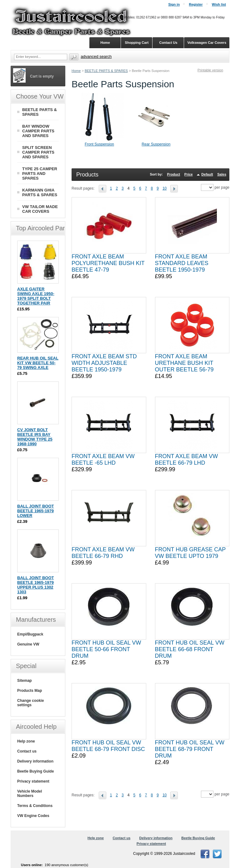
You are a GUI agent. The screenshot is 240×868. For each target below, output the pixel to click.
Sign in (174, 4)
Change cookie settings (30, 703)
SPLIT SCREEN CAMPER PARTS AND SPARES (38, 152)
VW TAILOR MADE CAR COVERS (40, 209)
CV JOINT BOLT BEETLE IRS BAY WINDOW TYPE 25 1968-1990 (35, 437)
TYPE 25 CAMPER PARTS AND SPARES (40, 174)
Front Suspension (99, 144)
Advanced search (96, 56)
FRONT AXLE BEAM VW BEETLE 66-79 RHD (103, 553)
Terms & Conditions (35, 806)
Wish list (219, 4)
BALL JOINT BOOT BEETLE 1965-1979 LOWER (35, 511)
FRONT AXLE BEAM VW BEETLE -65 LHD (103, 460)
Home (76, 71)
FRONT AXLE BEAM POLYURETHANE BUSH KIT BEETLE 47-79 (108, 263)
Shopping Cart (137, 43)
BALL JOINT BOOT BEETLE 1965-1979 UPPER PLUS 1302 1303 (35, 585)
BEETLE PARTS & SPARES (106, 71)
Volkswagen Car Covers (207, 43)
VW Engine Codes (33, 816)
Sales (222, 174)
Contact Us (168, 43)
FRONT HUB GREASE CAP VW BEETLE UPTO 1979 (190, 553)
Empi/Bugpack (30, 634)
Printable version (210, 70)
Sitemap (25, 681)
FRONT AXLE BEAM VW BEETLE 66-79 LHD (187, 460)
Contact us (27, 751)
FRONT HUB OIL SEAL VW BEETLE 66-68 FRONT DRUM (190, 649)
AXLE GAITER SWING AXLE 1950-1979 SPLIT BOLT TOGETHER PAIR (36, 296)
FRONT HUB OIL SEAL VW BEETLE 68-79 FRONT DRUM (190, 749)
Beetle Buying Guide (35, 771)
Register (196, 4)
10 (165, 188)
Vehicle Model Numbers (30, 794)
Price (189, 174)
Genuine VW (28, 644)
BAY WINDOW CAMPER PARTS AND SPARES (38, 131)
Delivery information (35, 761)
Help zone (26, 741)
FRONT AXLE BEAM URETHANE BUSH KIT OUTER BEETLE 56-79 (184, 363)
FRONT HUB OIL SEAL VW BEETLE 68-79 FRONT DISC (108, 746)
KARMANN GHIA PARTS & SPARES (40, 192)
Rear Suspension (156, 144)
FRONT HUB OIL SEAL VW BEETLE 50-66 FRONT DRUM (106, 649)
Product (174, 174)
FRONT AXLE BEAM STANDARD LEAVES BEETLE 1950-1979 (182, 263)
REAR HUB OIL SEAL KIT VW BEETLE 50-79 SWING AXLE (38, 363)
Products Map (30, 691)
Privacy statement (33, 781)
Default (207, 174)
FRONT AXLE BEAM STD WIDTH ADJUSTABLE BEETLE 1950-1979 (104, 363)
